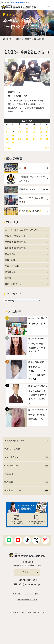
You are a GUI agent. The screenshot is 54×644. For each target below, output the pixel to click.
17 (20, 135)
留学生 (27, 278)
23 (13, 139)
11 (27, 132)
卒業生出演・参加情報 (27, 242)
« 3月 (8, 148)
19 (34, 135)
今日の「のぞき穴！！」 (27, 236)
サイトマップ (18, 594)
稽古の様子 (27, 254)
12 (34, 132)
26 (34, 139)
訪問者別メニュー (26, 491)
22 (7, 139)
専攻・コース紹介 (26, 449)
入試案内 (26, 474)
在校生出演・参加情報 (27, 248)
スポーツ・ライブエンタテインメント (27, 230)
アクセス (29, 572)
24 (20, 139)
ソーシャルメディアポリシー (27, 600)
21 (47, 135)
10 (20, 132)
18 (27, 135)
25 (27, 139)
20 (41, 135)
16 (13, 135)
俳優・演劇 (27, 260)
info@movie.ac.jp (27, 585)
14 (47, 132)
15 (7, 135)
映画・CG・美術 (27, 266)
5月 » (46, 148)
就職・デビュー (26, 466)
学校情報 (26, 482)
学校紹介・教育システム (26, 441)
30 (13, 143)
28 (47, 139)
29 (7, 143)
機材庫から (27, 272)
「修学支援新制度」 (17, 2)
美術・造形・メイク (27, 284)
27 (41, 139)
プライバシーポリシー (33, 594)
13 (41, 132)
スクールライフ (26, 457)
